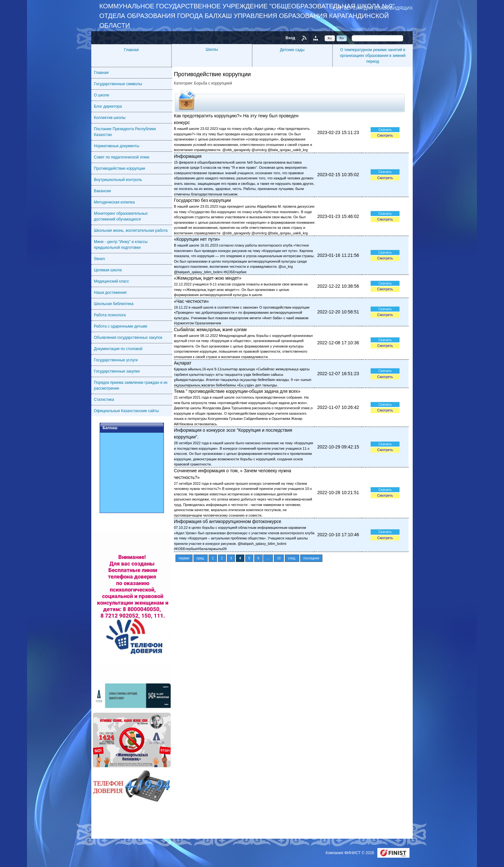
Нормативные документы (117, 146)
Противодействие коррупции (120, 168)
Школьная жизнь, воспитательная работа (131, 230)
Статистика (104, 400)
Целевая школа (108, 270)
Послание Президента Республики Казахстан (125, 132)
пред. (201, 558)
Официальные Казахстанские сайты (126, 411)
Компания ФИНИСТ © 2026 (350, 853)
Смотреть (385, 135)
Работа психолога (110, 315)
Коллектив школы (110, 118)
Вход (290, 38)
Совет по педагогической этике (122, 157)
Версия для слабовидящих (378, 8)
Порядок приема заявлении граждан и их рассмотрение (131, 385)
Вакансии (102, 191)
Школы (212, 50)
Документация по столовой (118, 349)
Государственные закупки (117, 371)
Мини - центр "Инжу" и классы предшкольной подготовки (121, 245)
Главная (131, 50)
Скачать (385, 130)
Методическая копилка (114, 202)
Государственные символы (118, 84)
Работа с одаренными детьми (121, 326)
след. (292, 558)
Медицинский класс (112, 281)
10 (279, 558)
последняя (311, 558)
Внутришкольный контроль (118, 180)
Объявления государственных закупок (128, 338)
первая (184, 558)
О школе (102, 95)
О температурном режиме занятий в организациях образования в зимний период (373, 56)
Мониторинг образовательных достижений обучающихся (121, 216)
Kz (330, 38)
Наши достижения (110, 293)
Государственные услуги (116, 360)
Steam (99, 259)
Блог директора (108, 106)
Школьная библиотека (114, 304)
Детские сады (292, 50)
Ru (342, 38)
